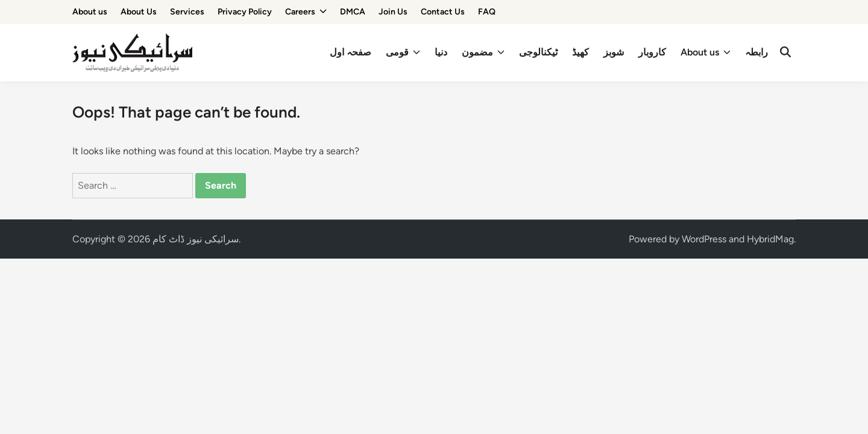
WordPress (704, 239)
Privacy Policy (245, 12)
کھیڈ (580, 52)
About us (90, 12)
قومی (403, 52)
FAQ (487, 12)
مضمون (483, 52)
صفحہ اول (351, 52)
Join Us (393, 12)
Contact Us (443, 12)
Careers (306, 12)
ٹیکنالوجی (538, 52)
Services (187, 12)
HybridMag (770, 239)
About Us (139, 12)
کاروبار (652, 52)
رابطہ (756, 52)
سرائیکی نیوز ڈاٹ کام (196, 239)
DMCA (353, 12)
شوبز (614, 52)
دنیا (441, 52)
